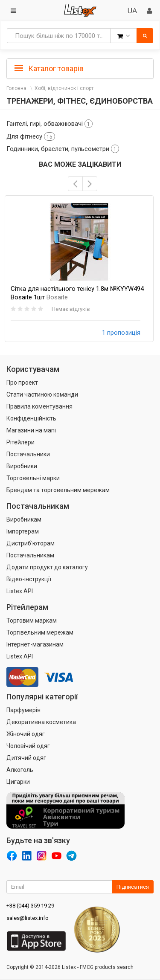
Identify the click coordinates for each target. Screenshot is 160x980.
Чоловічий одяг (28, 746)
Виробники (22, 466)
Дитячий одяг (26, 758)
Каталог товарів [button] (49, 69)
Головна (16, 88)
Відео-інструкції (29, 579)
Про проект (22, 383)
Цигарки (18, 782)
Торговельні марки (33, 478)
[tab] (80, 68)
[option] (79, 269)
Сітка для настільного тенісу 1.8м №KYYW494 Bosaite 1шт (77, 293)
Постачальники (28, 454)
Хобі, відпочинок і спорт (64, 88)
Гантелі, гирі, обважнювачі (49, 124)
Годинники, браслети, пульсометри (63, 149)
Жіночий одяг (26, 734)
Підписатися (133, 887)
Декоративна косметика (41, 722)
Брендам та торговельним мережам (58, 490)
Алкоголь (20, 770)
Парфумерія (23, 710)
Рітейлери (20, 442)
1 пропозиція (121, 333)
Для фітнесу (31, 136)
